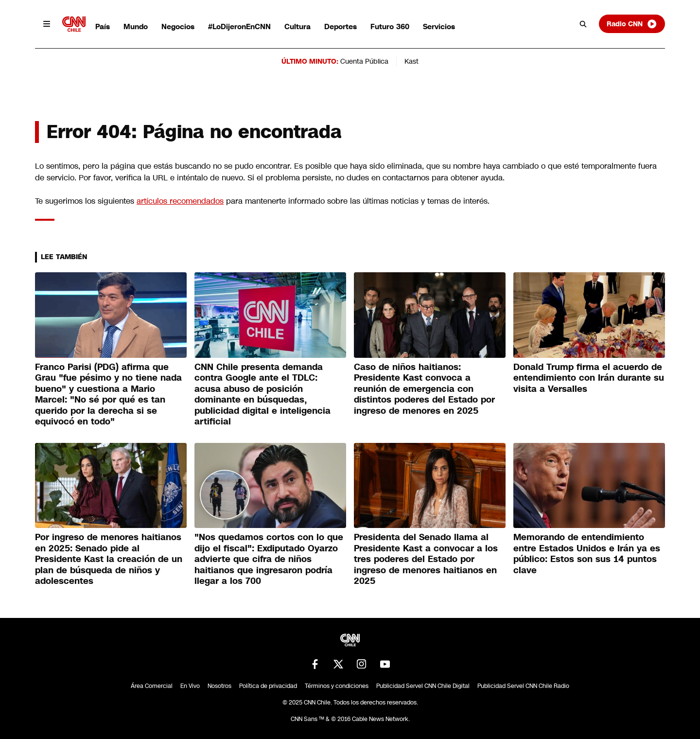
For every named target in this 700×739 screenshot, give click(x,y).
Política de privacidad (268, 686)
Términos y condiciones (337, 686)
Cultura (297, 26)
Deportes (341, 26)
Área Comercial (152, 686)
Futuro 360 (390, 26)
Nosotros (219, 686)
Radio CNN (632, 24)
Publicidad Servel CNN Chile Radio (523, 686)
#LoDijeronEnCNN (239, 26)
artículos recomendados (180, 201)
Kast (411, 61)
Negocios (178, 26)
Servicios (439, 26)
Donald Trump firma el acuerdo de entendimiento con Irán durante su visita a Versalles (589, 378)
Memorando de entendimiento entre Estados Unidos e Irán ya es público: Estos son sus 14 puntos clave (587, 554)
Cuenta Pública (364, 61)
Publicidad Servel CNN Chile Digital (423, 686)
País (103, 26)
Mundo (136, 26)
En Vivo (190, 686)
